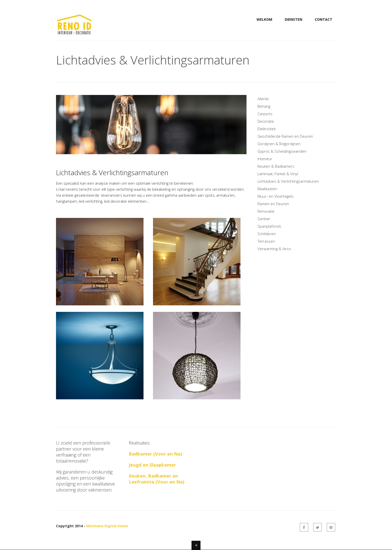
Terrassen (266, 241)
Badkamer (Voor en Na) (155, 454)
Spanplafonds (269, 226)
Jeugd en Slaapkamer (152, 465)
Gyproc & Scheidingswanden (282, 151)
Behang (264, 106)
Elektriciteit (267, 129)
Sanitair (264, 219)
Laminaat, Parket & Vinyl (278, 174)
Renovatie (266, 211)
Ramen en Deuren (273, 204)
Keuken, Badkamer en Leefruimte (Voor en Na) (156, 479)
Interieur (265, 159)
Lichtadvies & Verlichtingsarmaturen (288, 181)
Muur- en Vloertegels (275, 196)
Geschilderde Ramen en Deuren (285, 136)
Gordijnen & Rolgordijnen (279, 144)
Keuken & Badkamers (276, 166)
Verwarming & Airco (274, 249)
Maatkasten (267, 189)
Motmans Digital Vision (107, 526)
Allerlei (263, 99)
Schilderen (267, 234)
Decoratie (266, 121)
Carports (265, 114)
